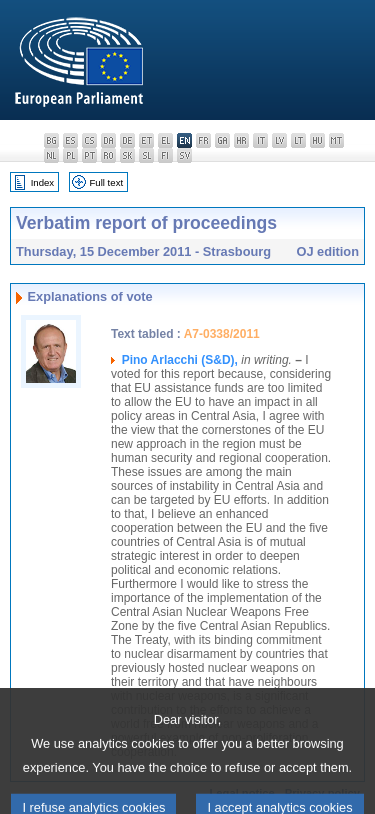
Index (42, 182)
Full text (107, 182)
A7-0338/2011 (222, 334)
